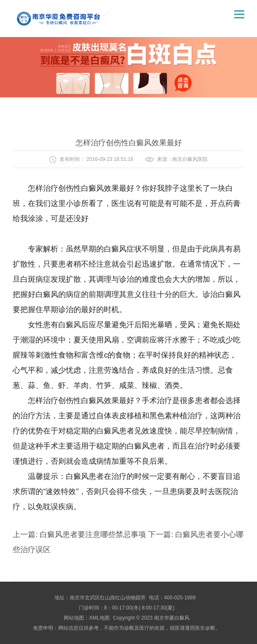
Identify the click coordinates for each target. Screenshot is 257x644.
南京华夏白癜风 (172, 618)
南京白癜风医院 (190, 159)
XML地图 (99, 618)
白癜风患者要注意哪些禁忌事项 (93, 534)
